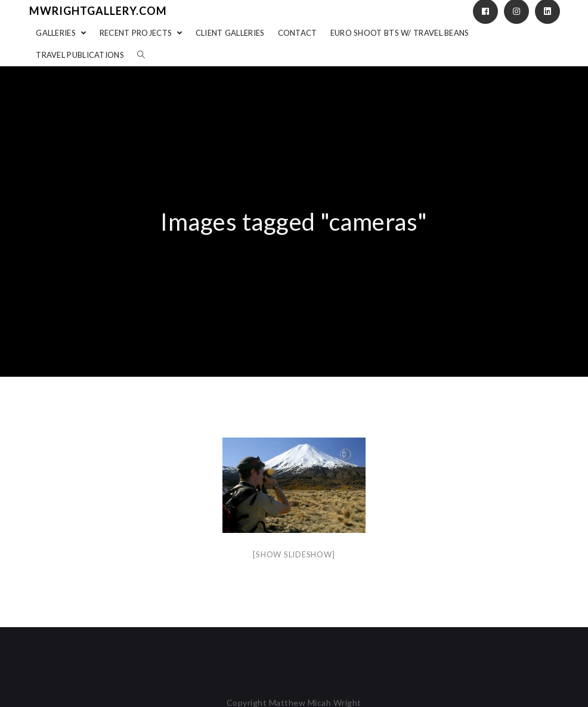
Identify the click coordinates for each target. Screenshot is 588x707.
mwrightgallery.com (98, 11)
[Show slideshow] (294, 554)
